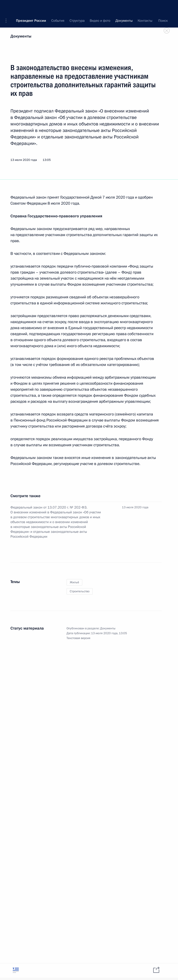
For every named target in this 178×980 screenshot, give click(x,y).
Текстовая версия (78, 638)
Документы (21, 36)
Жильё (74, 582)
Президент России (31, 7)
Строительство (80, 591)
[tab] (16, 970)
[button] (8, 7)
